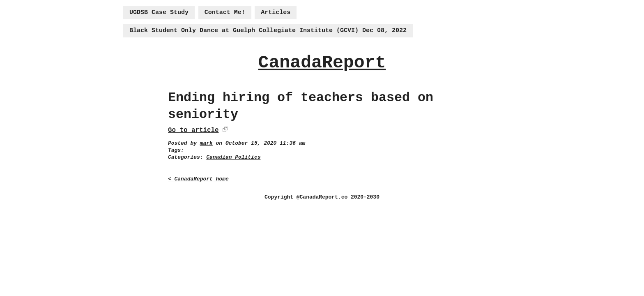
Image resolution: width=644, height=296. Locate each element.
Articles (276, 13)
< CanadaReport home (198, 179)
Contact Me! (225, 13)
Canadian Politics (233, 157)
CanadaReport (322, 63)
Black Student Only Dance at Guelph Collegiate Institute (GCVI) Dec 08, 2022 (268, 31)
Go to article (193, 130)
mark (206, 143)
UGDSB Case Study (159, 13)
